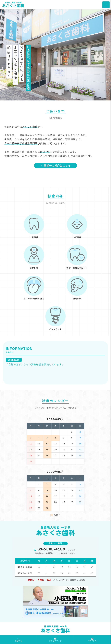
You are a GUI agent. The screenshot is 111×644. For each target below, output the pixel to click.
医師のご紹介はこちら (56, 166)
